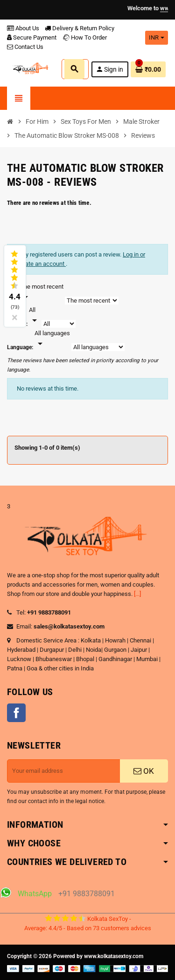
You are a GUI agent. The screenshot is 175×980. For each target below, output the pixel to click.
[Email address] (64, 771)
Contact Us (25, 47)
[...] (137, 594)
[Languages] (52, 339)
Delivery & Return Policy (80, 28)
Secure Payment (32, 37)
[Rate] (35, 316)
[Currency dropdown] (157, 38)
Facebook (16, 713)
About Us (23, 28)
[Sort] (42, 292)
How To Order (84, 37)
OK (144, 771)
